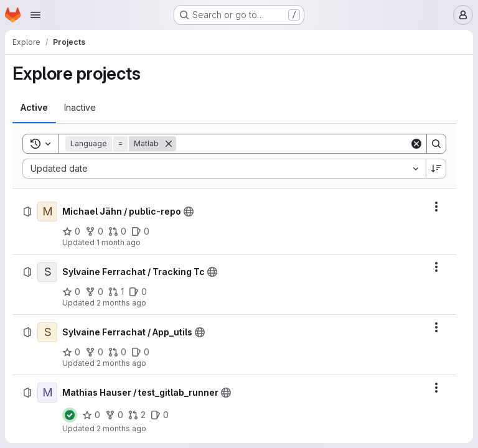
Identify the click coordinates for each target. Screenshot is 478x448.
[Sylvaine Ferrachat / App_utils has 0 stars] (71, 352)
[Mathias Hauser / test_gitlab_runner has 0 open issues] (160, 415)
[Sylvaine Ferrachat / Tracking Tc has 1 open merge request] (116, 292)
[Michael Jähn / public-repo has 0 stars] (71, 231)
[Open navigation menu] (35, 15)
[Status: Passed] (70, 415)
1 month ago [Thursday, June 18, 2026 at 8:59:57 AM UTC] (119, 242)
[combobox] (224, 169)
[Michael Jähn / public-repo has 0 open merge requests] (117, 231)
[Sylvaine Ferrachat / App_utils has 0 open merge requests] (117, 352)
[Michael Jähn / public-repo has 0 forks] (94, 231)
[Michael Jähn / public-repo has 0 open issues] (140, 231)
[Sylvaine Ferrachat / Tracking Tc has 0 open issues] (138, 292)
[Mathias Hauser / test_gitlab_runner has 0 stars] (91, 415)
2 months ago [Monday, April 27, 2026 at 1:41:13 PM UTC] (121, 303)
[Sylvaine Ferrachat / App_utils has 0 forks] (94, 352)
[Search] (293, 144)
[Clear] (416, 144)
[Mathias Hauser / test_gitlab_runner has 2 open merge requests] (137, 415)
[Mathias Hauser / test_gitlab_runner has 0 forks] (114, 415)
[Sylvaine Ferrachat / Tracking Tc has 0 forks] (94, 292)
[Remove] (169, 144)
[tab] (34, 108)
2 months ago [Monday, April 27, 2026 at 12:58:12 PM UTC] (121, 363)
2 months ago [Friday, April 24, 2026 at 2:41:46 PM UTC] (121, 428)
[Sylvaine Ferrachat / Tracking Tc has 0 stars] (71, 292)
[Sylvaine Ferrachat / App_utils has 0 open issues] (140, 352)
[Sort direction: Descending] (436, 169)
